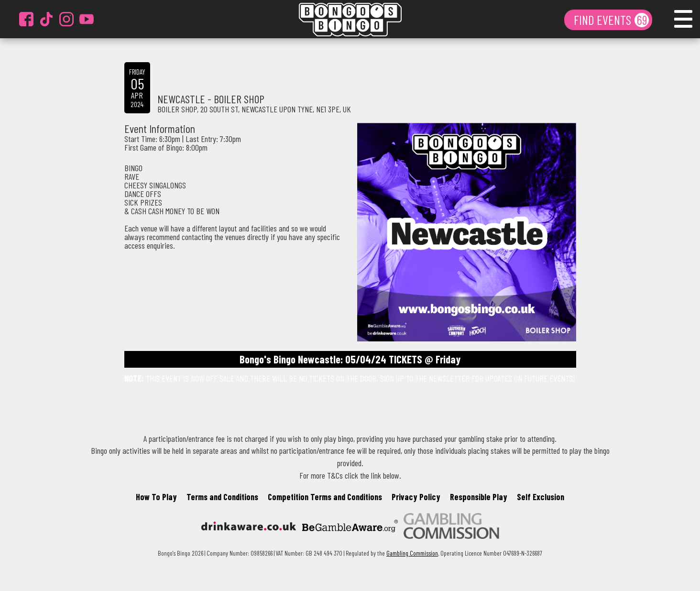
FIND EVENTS (604, 20)
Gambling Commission (412, 553)
